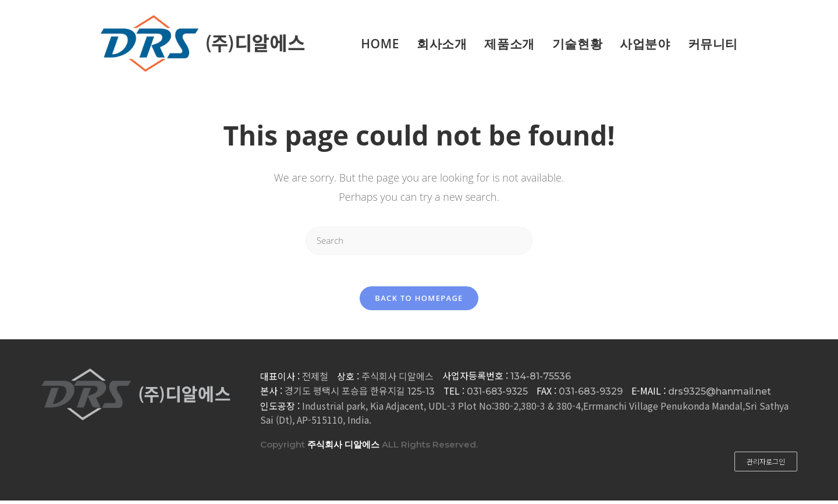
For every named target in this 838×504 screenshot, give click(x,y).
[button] (766, 465)
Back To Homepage (419, 301)
